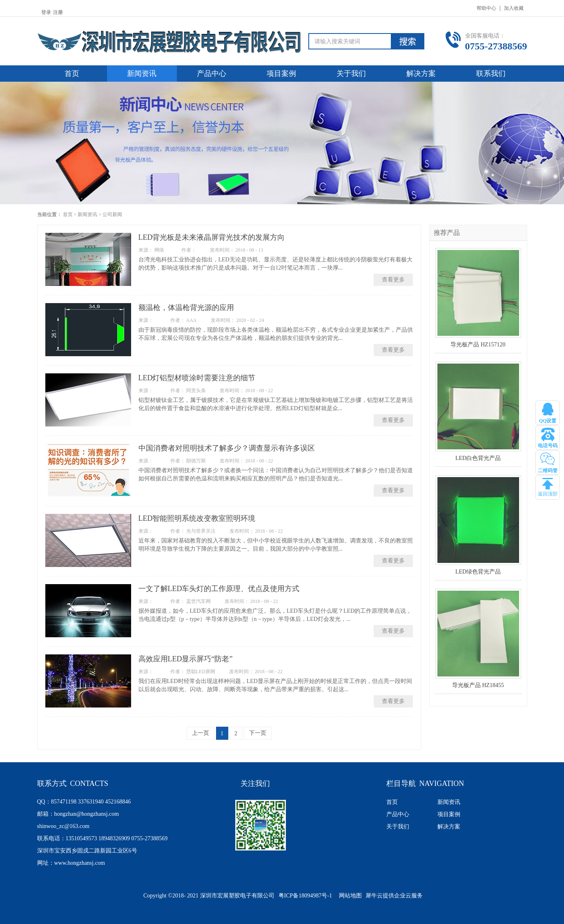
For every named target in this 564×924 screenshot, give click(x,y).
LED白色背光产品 (478, 458)
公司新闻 (112, 214)
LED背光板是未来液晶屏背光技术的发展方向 (212, 237)
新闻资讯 (87, 214)
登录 (46, 12)
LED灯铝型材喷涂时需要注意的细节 (197, 378)
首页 (72, 74)
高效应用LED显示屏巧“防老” (186, 659)
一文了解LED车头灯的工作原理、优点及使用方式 (219, 589)
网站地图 (349, 896)
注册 (58, 12)
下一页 (258, 733)
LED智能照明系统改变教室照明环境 (197, 518)
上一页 (201, 733)
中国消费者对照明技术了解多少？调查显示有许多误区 (227, 448)
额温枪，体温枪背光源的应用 (186, 308)
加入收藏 (514, 8)
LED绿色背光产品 (478, 572)
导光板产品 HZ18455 (478, 685)
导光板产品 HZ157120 (478, 345)
